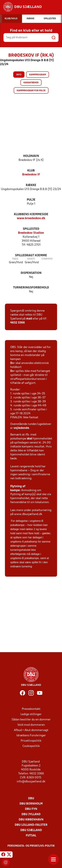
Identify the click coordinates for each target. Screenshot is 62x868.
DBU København (31, 820)
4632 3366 (18, 323)
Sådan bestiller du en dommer (31, 720)
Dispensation (31, 273)
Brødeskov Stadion (31, 233)
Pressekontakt (31, 709)
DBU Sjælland (31, 830)
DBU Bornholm (31, 804)
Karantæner (31, 83)
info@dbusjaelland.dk (31, 782)
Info (19, 75)
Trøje (15, 259)
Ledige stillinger (31, 714)
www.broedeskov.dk (31, 218)
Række (31, 185)
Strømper (47, 259)
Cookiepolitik (31, 746)
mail (29, 319)
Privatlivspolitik (31, 741)
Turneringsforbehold (31, 288)
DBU (31, 799)
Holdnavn (31, 156)
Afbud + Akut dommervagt (31, 730)
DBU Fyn (31, 809)
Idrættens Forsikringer (31, 736)
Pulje (31, 200)
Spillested (31, 229)
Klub (31, 171)
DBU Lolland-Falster (31, 825)
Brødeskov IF (31, 175)
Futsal (31, 836)
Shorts (31, 259)
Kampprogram (38, 75)
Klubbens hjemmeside (31, 214)
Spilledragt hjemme (31, 256)
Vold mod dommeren (31, 725)
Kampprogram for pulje (31, 91)
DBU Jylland (31, 814)
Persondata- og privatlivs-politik (31, 846)
